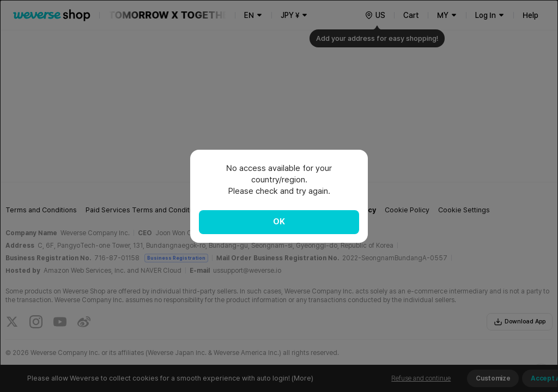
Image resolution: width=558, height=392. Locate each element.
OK (279, 222)
